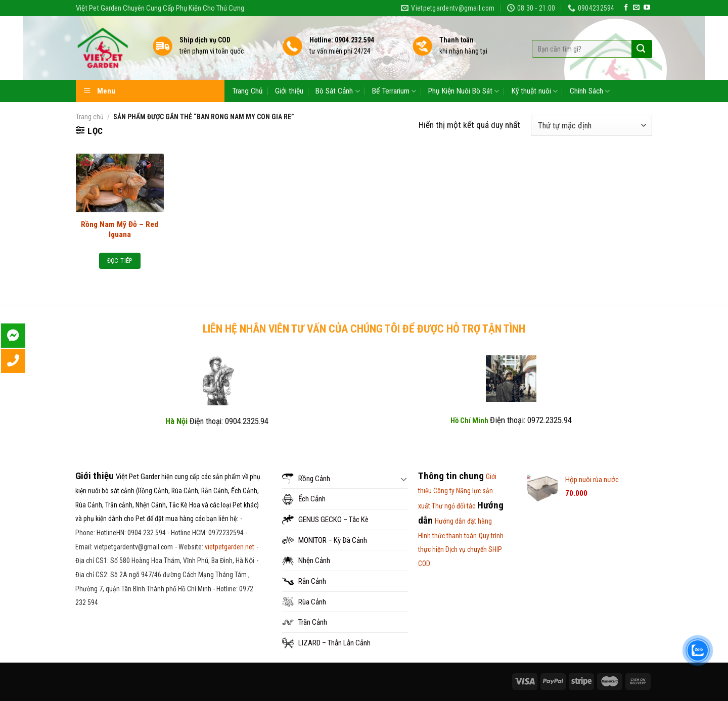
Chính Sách (590, 91)
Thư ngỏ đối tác (453, 506)
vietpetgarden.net (230, 547)
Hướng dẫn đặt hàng (463, 521)
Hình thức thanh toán (447, 536)
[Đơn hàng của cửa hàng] (591, 125)
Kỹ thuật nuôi (535, 91)
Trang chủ (90, 117)
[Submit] (641, 49)
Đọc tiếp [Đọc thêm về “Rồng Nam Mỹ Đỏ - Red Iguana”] (120, 261)
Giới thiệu (289, 91)
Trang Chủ (247, 91)
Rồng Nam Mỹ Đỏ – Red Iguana (120, 229)
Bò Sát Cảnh (337, 91)
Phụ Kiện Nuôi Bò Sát (464, 91)
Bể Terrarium (394, 91)
